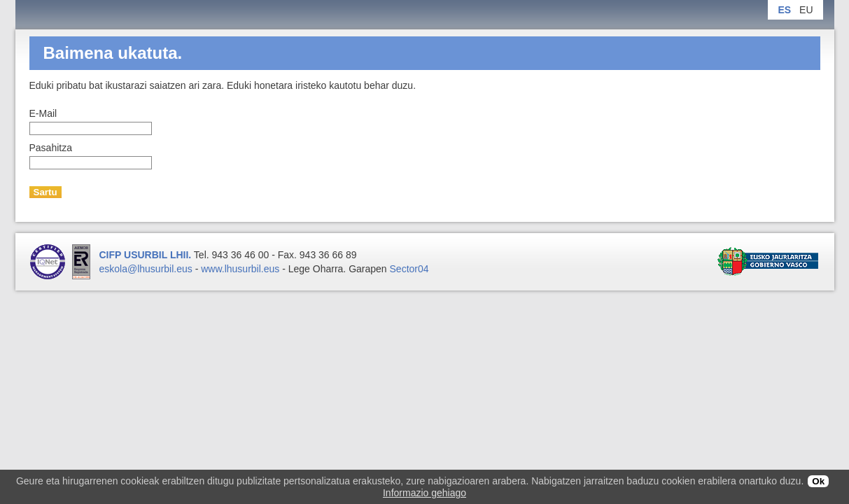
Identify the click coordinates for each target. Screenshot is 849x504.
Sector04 (409, 269)
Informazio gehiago (424, 493)
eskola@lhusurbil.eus (146, 269)
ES (784, 10)
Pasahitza (51, 148)
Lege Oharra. (317, 269)
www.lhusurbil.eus (240, 269)
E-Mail (43, 113)
